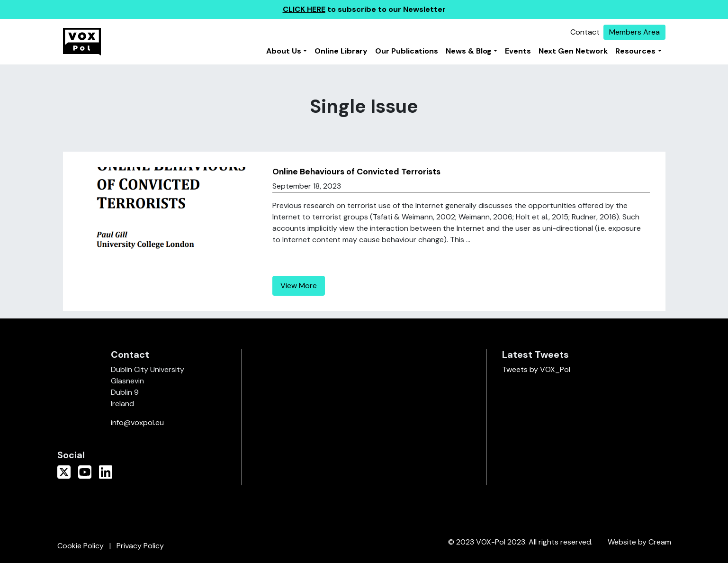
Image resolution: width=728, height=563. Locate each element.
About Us (284, 51)
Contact (585, 32)
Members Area (634, 32)
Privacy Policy (140, 546)
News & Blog (469, 51)
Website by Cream (639, 542)
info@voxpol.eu (137, 422)
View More (299, 286)
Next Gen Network (573, 51)
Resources (635, 51)
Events (518, 51)
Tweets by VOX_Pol (536, 369)
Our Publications (407, 51)
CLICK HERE (304, 9)
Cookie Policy (81, 546)
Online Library (341, 51)
